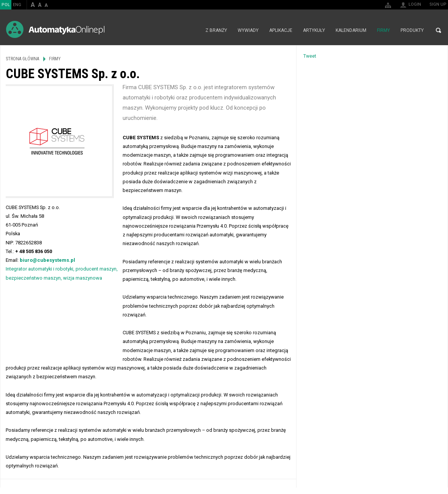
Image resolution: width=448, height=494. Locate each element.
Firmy (383, 30)
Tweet (310, 56)
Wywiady (248, 30)
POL (6, 5)
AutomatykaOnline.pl (55, 29)
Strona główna (192, 30)
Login (415, 4)
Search (439, 30)
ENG (17, 5)
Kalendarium (351, 30)
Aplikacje (281, 30)
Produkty (412, 30)
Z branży (216, 30)
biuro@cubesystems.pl (47, 260)
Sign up (438, 4)
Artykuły (314, 30)
